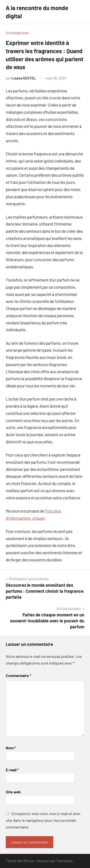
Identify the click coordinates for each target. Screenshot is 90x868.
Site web (13, 792)
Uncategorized (17, 33)
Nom (11, 748)
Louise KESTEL (24, 78)
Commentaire (18, 675)
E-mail (12, 770)
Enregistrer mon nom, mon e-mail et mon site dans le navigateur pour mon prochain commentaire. (43, 820)
